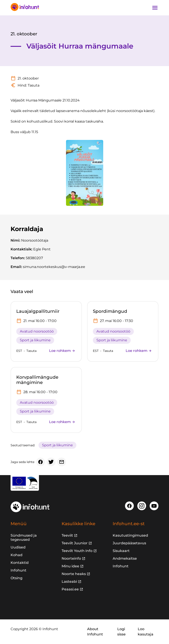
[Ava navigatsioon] (155, 8)
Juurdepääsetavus (129, 543)
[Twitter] (51, 462)
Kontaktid (20, 563)
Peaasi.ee (70, 589)
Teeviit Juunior (75, 543)
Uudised (18, 547)
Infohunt (18, 570)
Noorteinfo (71, 558)
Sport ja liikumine (35, 340)
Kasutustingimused (130, 535)
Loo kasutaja (146, 632)
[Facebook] (40, 462)
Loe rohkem (62, 351)
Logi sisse (121, 632)
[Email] (62, 462)
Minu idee (70, 566)
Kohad (17, 555)
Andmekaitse (125, 558)
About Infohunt (95, 632)
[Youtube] (154, 506)
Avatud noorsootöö (37, 331)
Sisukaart (121, 551)
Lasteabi (69, 582)
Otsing (17, 578)
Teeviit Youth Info (77, 551)
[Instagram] (142, 506)
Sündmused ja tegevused (24, 537)
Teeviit (67, 535)
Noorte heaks (74, 574)
